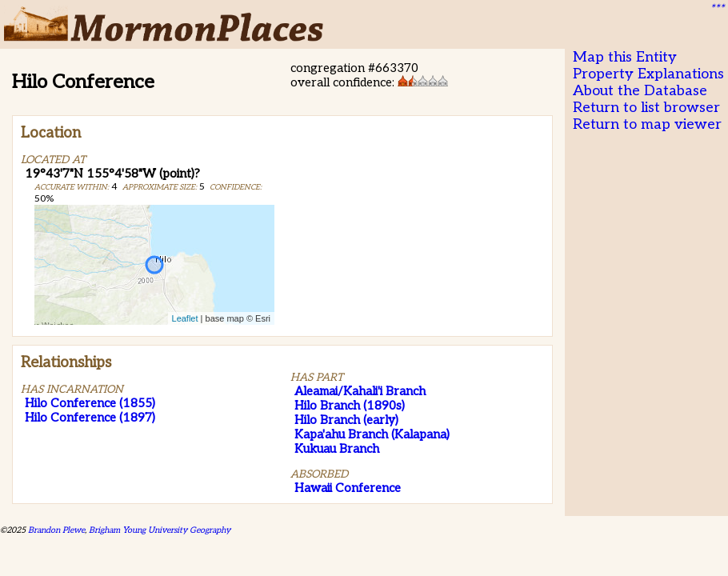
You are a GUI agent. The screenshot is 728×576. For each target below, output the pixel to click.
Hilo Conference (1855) (90, 403)
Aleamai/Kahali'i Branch (360, 391)
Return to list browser (646, 108)
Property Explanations (648, 74)
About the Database (640, 91)
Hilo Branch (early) (346, 420)
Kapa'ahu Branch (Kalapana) (372, 434)
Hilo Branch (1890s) (350, 406)
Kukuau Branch (337, 449)
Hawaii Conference (348, 488)
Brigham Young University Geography (160, 530)
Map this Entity (625, 57)
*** (717, 9)
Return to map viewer (647, 124)
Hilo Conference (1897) (90, 418)
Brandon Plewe (56, 530)
